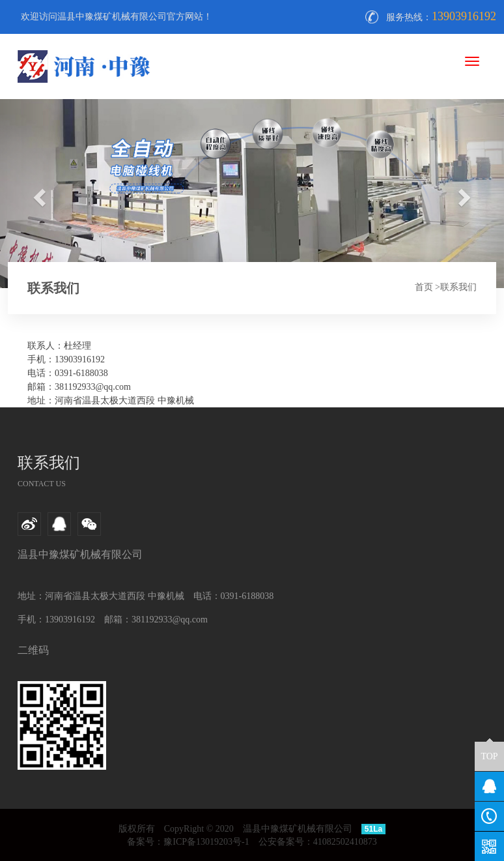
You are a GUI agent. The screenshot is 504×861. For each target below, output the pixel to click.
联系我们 (458, 287)
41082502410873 (345, 842)
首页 (424, 287)
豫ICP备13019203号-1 (206, 842)
